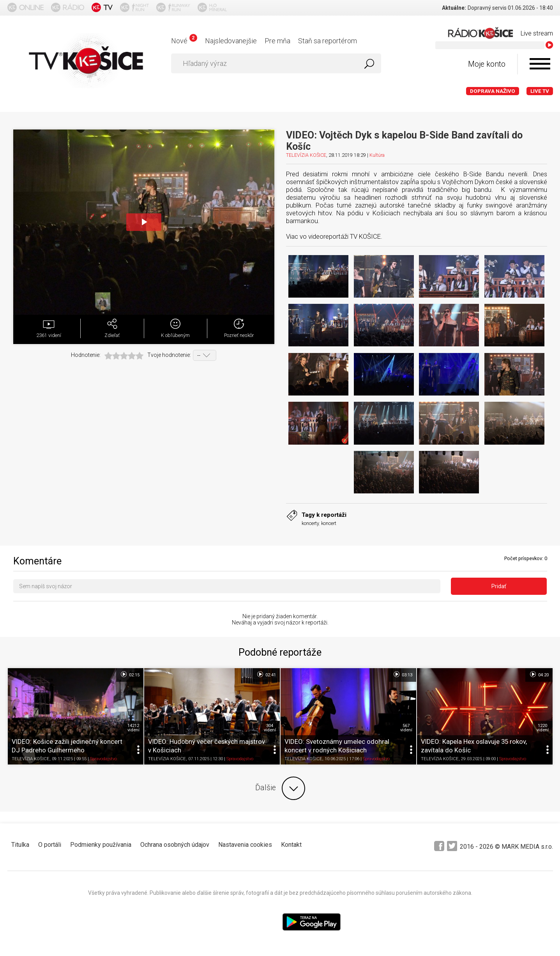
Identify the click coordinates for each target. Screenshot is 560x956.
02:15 (130, 674)
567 (406, 728)
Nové (184, 41)
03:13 (402, 674)
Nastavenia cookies (245, 845)
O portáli (50, 845)
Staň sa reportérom (328, 41)
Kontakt (291, 845)
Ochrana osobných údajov (175, 845)
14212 (133, 728)
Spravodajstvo (103, 759)
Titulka (20, 845)
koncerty (310, 523)
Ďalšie (280, 788)
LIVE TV (540, 91)
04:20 (539, 674)
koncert (329, 523)
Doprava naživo (493, 91)
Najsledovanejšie (231, 41)
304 (270, 728)
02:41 (266, 674)
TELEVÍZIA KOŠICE (306, 155)
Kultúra (377, 155)
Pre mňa (277, 41)
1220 (543, 728)
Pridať (499, 586)
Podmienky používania (101, 845)
